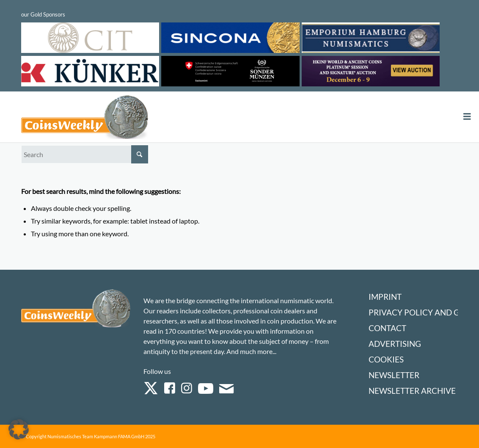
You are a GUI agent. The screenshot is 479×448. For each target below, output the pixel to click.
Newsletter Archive (412, 391)
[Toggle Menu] (467, 117)
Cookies (386, 359)
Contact (387, 328)
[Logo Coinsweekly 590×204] (85, 119)
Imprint (385, 297)
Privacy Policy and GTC (419, 312)
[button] (19, 429)
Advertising (395, 344)
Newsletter (394, 375)
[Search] (85, 154)
